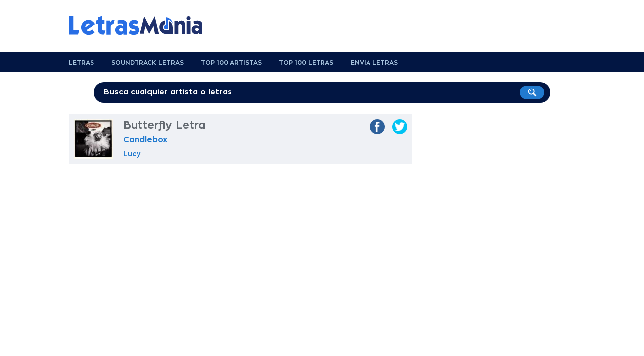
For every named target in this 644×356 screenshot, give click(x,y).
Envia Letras (374, 63)
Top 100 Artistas (231, 63)
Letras (81, 63)
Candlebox (145, 140)
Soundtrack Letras (147, 63)
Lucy (132, 154)
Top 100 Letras (306, 63)
